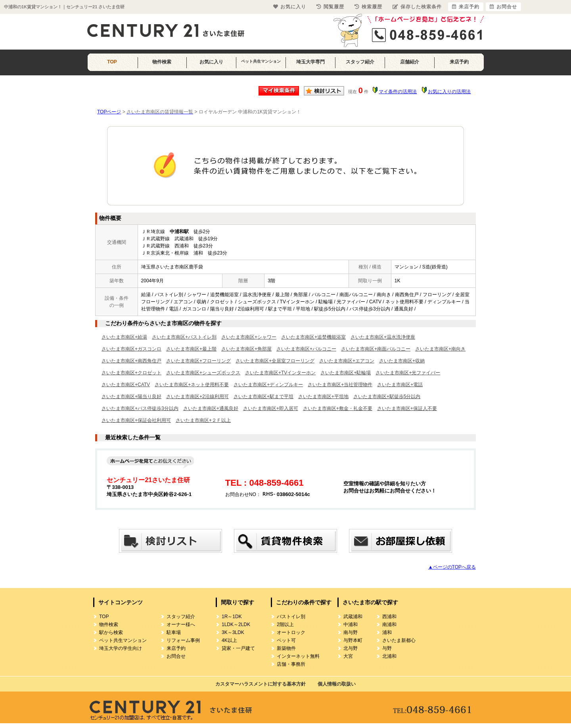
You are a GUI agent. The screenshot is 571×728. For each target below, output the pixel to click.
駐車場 (174, 632)
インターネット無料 (298, 656)
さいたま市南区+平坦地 (323, 397)
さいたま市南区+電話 (400, 385)
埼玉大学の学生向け (121, 648)
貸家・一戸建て (238, 648)
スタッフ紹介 (360, 62)
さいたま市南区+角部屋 (246, 349)
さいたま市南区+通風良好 (211, 408)
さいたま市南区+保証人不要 (407, 408)
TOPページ (109, 112)
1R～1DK (232, 617)
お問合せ (176, 656)
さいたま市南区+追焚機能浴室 (313, 337)
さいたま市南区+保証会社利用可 (136, 420)
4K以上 (229, 640)
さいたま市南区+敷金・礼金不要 (338, 408)
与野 (387, 648)
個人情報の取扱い (337, 684)
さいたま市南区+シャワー (249, 337)
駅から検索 (111, 632)
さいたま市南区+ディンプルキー (268, 385)
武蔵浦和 (353, 617)
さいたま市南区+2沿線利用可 (197, 397)
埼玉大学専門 (310, 62)
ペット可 (286, 640)
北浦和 (389, 656)
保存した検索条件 (417, 7)
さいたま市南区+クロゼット (131, 373)
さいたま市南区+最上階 (191, 349)
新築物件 (286, 648)
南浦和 (389, 625)
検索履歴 (368, 7)
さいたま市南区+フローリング (198, 361)
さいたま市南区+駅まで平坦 (263, 397)
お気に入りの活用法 (449, 92)
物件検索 (162, 62)
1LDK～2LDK (236, 625)
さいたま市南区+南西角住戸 (131, 361)
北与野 (351, 648)
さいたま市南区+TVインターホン (280, 373)
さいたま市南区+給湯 (124, 337)
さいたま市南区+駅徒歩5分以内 (387, 397)
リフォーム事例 (183, 640)
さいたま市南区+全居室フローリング (275, 361)
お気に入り (211, 62)
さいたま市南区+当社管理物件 (340, 385)
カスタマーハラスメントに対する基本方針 (261, 684)
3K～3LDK (233, 632)
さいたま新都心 (399, 640)
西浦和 (389, 617)
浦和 (387, 632)
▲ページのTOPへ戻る (452, 567)
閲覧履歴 (330, 7)
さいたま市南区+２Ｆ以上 (203, 420)
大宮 (348, 656)
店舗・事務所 (291, 664)
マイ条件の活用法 (398, 92)
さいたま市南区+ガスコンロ (131, 349)
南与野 (351, 632)
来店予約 (459, 62)
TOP (112, 62)
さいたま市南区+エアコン (347, 361)
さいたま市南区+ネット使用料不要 (192, 385)
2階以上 (285, 625)
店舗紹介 (410, 62)
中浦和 (351, 625)
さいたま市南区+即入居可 (271, 408)
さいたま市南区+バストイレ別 (184, 337)
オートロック (291, 632)
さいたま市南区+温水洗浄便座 (383, 337)
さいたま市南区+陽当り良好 (131, 397)
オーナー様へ (181, 625)
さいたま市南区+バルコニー (306, 349)
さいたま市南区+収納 (402, 361)
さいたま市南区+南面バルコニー (376, 349)
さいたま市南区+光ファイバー (408, 373)
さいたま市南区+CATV (126, 385)
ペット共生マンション (261, 61)
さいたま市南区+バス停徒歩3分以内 (140, 408)
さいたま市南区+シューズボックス (203, 373)
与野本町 (353, 640)
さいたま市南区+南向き (440, 349)
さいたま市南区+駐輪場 (346, 373)
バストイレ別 (291, 617)
